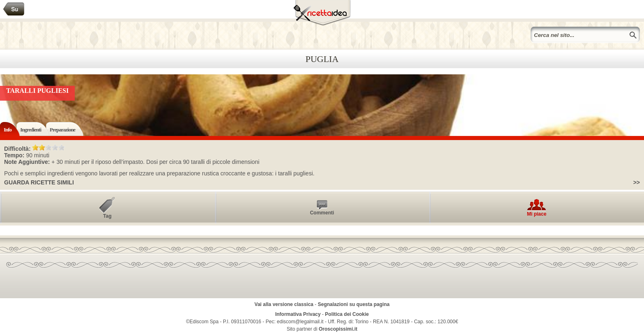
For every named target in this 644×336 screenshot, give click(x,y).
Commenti (322, 213)
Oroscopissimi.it (338, 329)
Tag (107, 216)
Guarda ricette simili (39, 182)
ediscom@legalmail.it (300, 322)
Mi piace (537, 214)
